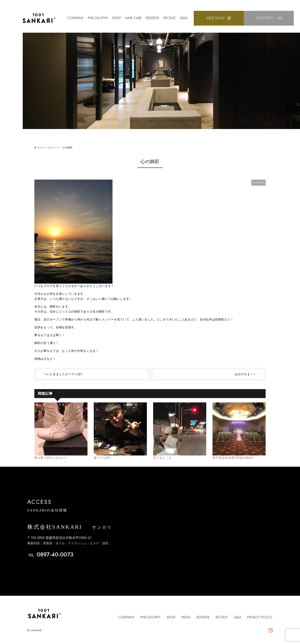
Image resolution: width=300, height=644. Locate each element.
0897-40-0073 (55, 554)
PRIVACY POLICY (260, 617)
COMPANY (75, 18)
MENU (186, 617)
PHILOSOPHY (98, 18)
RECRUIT (170, 18)
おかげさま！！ (246, 374)
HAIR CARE (134, 18)
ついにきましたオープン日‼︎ (63, 374)
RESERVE (153, 18)
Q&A (184, 18)
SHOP (117, 18)
